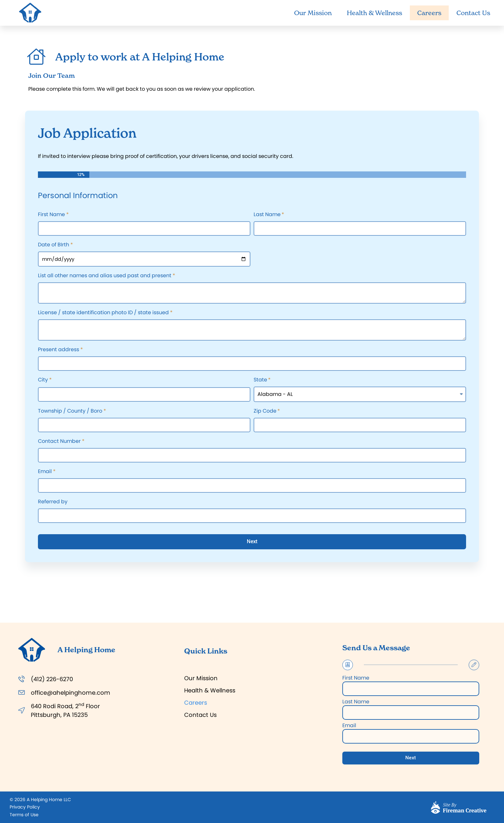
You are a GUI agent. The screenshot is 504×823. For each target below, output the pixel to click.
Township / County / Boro (70, 412)
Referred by (53, 502)
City (43, 380)
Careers (429, 13)
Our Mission (313, 13)
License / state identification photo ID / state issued (103, 313)
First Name (51, 215)
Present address (59, 350)
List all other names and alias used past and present (105, 276)
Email (45, 472)
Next (252, 541)
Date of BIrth (54, 245)
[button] (25, 807)
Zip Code (265, 412)
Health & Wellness (374, 13)
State (260, 380)
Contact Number (59, 442)
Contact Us (473, 13)
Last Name (267, 215)
